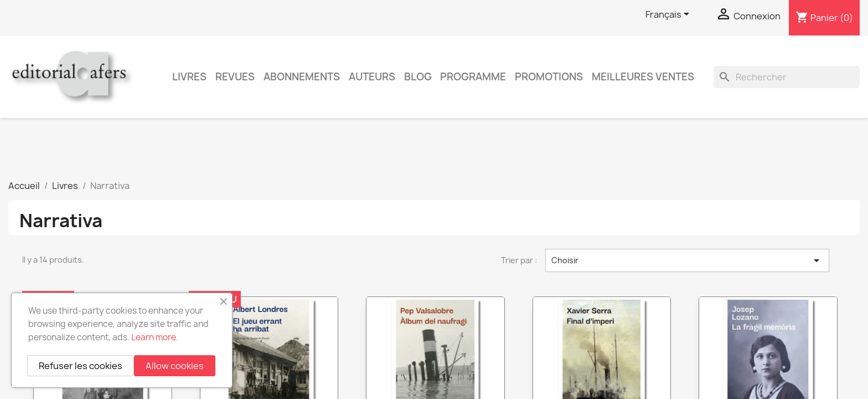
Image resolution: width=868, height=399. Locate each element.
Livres (189, 77)
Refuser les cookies (81, 366)
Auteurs (372, 77)
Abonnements (302, 77)
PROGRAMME (473, 77)
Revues (235, 77)
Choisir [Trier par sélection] (687, 260)
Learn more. (155, 337)
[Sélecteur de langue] (669, 15)
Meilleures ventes (643, 77)
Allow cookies (175, 366)
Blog (418, 77)
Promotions (549, 77)
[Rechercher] (787, 77)
